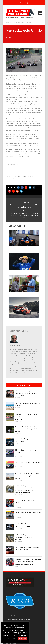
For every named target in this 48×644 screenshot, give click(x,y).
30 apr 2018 (9, 37)
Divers (22, 396)
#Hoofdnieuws (20, 493)
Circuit (13, 22)
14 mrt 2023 (18, 480)
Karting (23, 419)
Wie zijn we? (12, 615)
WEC (21, 552)
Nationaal (23, 515)
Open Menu (40, 13)
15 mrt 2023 (18, 408)
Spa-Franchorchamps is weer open (26, 439)
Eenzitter (23, 465)
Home (8, 22)
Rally (20, 431)
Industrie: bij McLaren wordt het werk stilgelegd (22, 319)
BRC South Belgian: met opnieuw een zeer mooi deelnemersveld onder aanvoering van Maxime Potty (27, 488)
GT (21, 455)
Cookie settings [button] (10, 638)
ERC (26, 505)
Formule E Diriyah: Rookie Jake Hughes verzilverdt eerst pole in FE (24, 249)
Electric (18, 406)
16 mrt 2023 (18, 398)
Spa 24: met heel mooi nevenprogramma (28, 462)
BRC (16, 431)
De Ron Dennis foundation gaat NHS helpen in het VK (23, 294)
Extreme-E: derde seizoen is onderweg (28, 403)
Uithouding (31, 515)
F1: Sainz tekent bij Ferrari (16, 272)
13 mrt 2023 (18, 554)
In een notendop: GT (22, 524)
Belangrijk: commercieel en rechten (20, 619)
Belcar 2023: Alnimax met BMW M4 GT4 (28, 512)
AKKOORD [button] (23, 638)
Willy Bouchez (16, 346)
